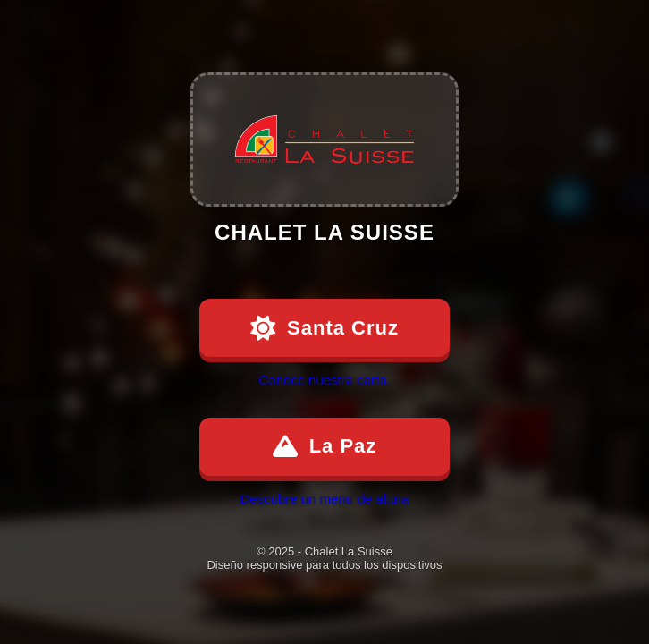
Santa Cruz (324, 328)
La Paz (325, 446)
